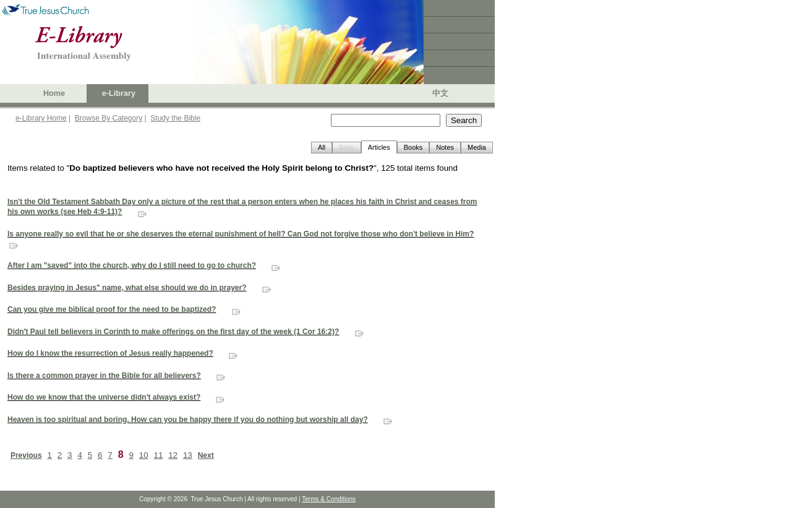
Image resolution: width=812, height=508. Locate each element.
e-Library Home (41, 118)
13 (188, 455)
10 (144, 455)
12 (173, 455)
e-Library (119, 93)
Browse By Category (109, 118)
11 (159, 455)
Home (54, 93)
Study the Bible (175, 118)
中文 (440, 93)
